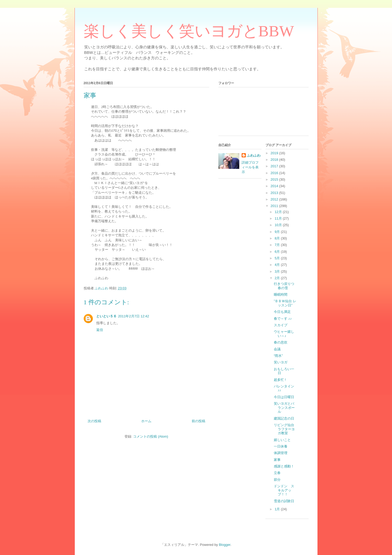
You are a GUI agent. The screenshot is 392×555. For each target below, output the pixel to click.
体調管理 (281, 453)
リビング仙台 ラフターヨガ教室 (286, 429)
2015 (275, 179)
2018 (275, 160)
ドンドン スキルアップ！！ (284, 490)
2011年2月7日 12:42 (134, 316)
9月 (278, 232)
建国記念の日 (284, 418)
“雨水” (278, 356)
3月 (278, 271)
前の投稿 (198, 421)
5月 (278, 258)
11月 (279, 218)
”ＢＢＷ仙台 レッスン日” (285, 303)
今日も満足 (282, 312)
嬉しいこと (282, 440)
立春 (277, 473)
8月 (278, 238)
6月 (278, 252)
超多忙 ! (280, 380)
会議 (277, 349)
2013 (275, 193)
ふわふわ (254, 155)
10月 (279, 225)
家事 (277, 460)
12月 (279, 212)
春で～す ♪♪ (283, 319)
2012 (275, 199)
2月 (278, 278)
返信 (100, 330)
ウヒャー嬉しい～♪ (284, 334)
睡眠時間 (281, 294)
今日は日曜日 (284, 397)
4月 (278, 265)
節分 (277, 480)
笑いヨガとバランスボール (284, 408)
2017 (275, 166)
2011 (275, 206)
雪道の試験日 (284, 501)
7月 (278, 245)
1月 (278, 509)
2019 (275, 153)
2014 (275, 186)
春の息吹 (281, 342)
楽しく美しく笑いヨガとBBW (189, 31)
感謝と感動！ (284, 466)
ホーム (146, 421)
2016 (275, 173)
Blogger (225, 545)
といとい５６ (106, 316)
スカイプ (281, 325)
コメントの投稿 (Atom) (151, 436)
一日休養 (281, 446)
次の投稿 (94, 421)
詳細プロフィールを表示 (250, 167)
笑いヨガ (282, 362)
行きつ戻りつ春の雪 (284, 286)
